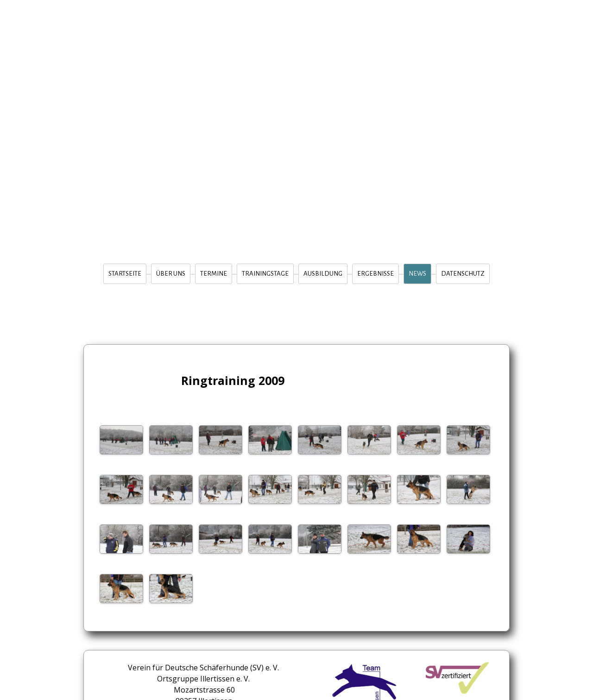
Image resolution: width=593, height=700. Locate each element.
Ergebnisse (375, 274)
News (417, 274)
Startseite (125, 274)
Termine (214, 274)
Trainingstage (265, 274)
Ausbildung (323, 274)
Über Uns (171, 274)
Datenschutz (463, 274)
